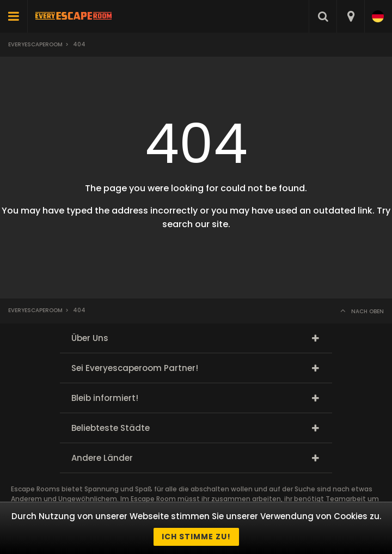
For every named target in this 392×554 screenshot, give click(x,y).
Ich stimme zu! (196, 537)
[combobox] (350, 16)
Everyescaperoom (35, 44)
